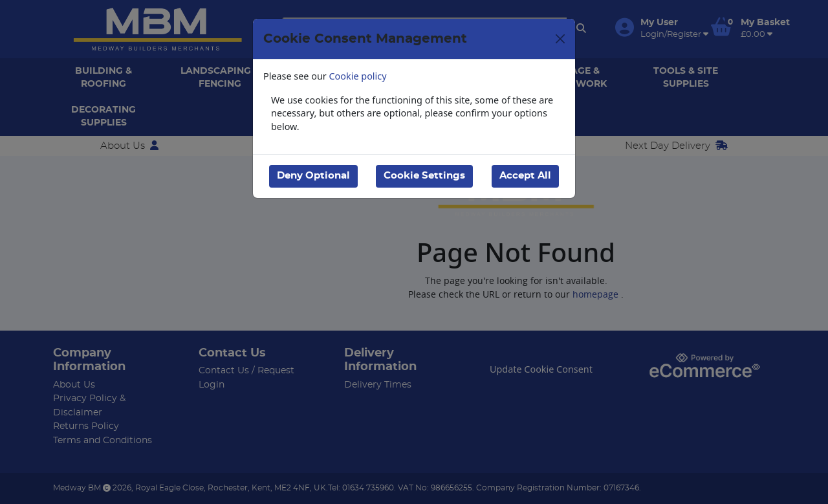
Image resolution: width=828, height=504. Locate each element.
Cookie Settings (424, 176)
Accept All (525, 176)
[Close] (560, 39)
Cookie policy (358, 76)
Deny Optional (313, 176)
